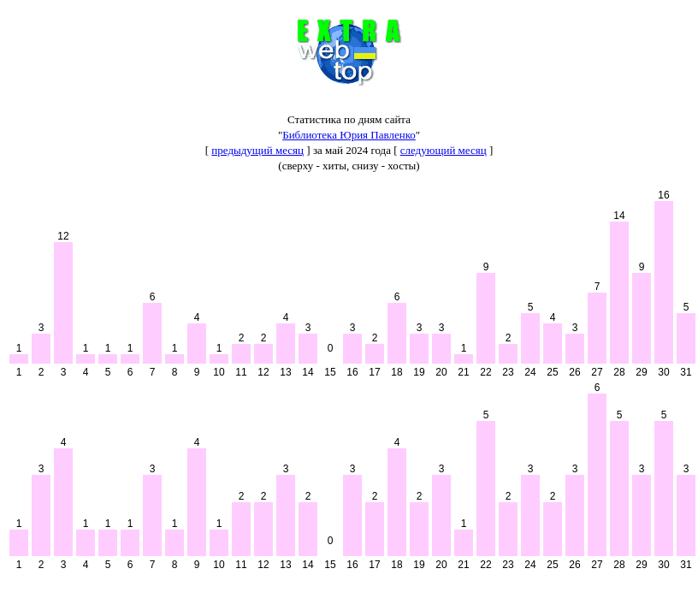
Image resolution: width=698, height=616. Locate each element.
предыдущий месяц (257, 150)
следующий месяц (444, 150)
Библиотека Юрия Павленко (349, 135)
